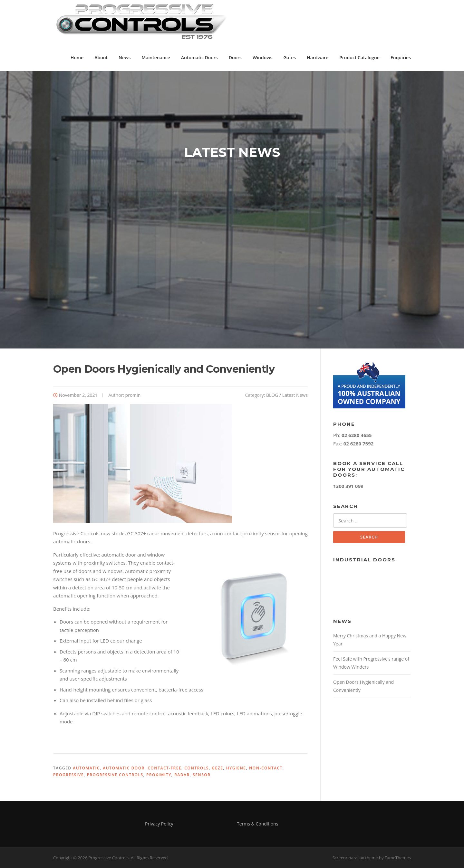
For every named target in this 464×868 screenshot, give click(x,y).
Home (77, 57)
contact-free (164, 768)
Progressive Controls (115, 775)
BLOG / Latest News (287, 395)
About (101, 57)
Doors (235, 57)
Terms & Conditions (258, 824)
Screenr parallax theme (355, 858)
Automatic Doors (199, 57)
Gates (290, 57)
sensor (202, 775)
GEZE (217, 768)
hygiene (236, 768)
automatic (86, 768)
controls (196, 768)
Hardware (318, 57)
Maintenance (156, 57)
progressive (68, 775)
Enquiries (401, 57)
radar (182, 775)
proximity (159, 775)
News (125, 57)
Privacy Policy (159, 824)
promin (133, 395)
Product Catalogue (359, 57)
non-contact (266, 768)
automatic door (124, 768)
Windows (263, 57)
